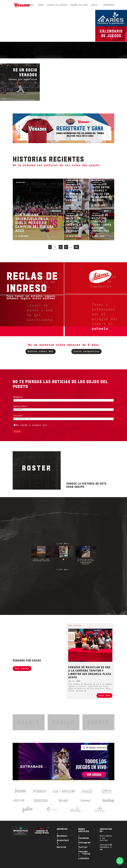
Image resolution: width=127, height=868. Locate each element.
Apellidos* (21, 406)
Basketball (29, 5)
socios (94, 5)
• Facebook (84, 837)
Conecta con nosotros (57, 5)
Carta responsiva (86, 351)
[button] (15, 129)
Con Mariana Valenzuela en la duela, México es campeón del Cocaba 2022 (34, 223)
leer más (104, 696)
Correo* (18, 416)
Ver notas (22, 668)
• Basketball (63, 840)
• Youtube (83, 851)
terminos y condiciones (65, 425)
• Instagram (84, 842)
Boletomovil (109, 5)
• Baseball (62, 835)
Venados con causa (79, 5)
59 (76, 247)
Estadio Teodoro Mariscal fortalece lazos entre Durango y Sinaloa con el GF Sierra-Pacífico (101, 187)
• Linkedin (84, 857)
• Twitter (83, 846)
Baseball (71, 182)
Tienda (40, 5)
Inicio (17, 5)
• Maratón (62, 846)
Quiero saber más (41, 351)
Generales (97, 182)
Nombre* (18, 397)
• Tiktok (84, 854)
